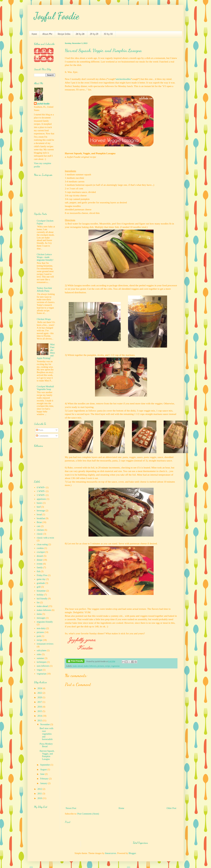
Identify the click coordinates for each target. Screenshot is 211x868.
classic (40, 534)
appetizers (41, 499)
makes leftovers (90, 666)
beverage (41, 511)
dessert (40, 556)
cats (39, 526)
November (45, 724)
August (44, 770)
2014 (40, 716)
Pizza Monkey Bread (46, 745)
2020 (40, 697)
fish (38, 571)
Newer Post (71, 808)
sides (39, 654)
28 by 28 (80, 34)
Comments (42, 436)
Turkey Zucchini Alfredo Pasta (44, 289)
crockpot (41, 552)
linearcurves (110, 853)
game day (41, 579)
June (43, 774)
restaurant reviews (45, 644)
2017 (40, 702)
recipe (108, 666)
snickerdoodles (123, 79)
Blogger (132, 853)
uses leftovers (43, 666)
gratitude (41, 583)
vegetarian (115, 666)
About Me (47, 34)
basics (40, 503)
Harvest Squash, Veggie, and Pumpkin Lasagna (103, 50)
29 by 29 (94, 34)
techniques (42, 662)
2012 (40, 789)
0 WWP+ (41, 488)
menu (39, 614)
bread (39, 515)
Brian (39, 522)
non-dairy (41, 628)
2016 (40, 707)
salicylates (41, 650)
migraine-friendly (45, 622)
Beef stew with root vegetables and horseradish (46, 734)
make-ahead (78, 666)
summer (40, 658)
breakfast (41, 518)
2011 (40, 794)
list (38, 602)
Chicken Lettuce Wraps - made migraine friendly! (45, 257)
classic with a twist (45, 538)
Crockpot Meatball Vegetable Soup (45, 388)
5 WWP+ (41, 495)
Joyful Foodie (57, 16)
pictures (101, 666)
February (45, 779)
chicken (40, 530)
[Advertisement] (121, 782)
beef (39, 507)
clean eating (42, 544)
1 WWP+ (41, 491)
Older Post (171, 808)
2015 (40, 711)
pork (39, 636)
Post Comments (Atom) (88, 814)
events (40, 564)
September (45, 765)
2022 (40, 693)
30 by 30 (108, 34)
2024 (40, 688)
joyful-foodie (43, 104)
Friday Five (42, 575)
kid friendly (42, 599)
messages (41, 618)
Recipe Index (64, 34)
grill (39, 587)
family (40, 568)
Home (34, 34)
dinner (40, 560)
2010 (40, 798)
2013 (40, 721)
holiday (40, 595)
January (44, 783)
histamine (41, 591)
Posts (40, 430)
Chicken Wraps (44, 319)
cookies (40, 548)
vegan (39, 670)
